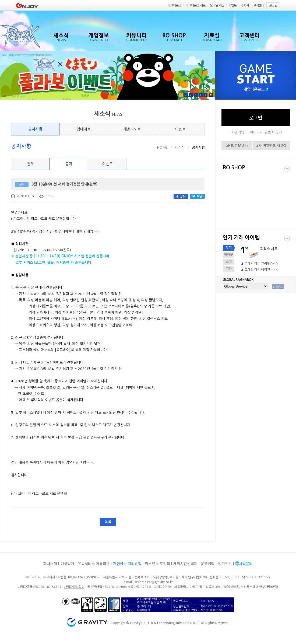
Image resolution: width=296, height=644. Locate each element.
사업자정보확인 (74, 587)
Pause (211, 95)
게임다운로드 (256, 90)
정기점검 (225, 563)
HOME (162, 147)
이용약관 (67, 563)
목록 (108, 522)
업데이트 (84, 129)
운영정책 (208, 563)
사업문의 (246, 563)
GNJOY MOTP (237, 146)
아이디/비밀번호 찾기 (266, 132)
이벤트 (180, 129)
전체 (30, 164)
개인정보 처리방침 (127, 563)
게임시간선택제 (185, 563)
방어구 (229, 255)
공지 (69, 164)
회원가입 (238, 132)
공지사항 (35, 129)
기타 (229, 269)
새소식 (180, 147)
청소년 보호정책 (157, 563)
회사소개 (50, 563)
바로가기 (278, 287)
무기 (229, 248)
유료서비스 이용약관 (94, 563)
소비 (229, 262)
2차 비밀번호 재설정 (271, 146)
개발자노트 (132, 129)
